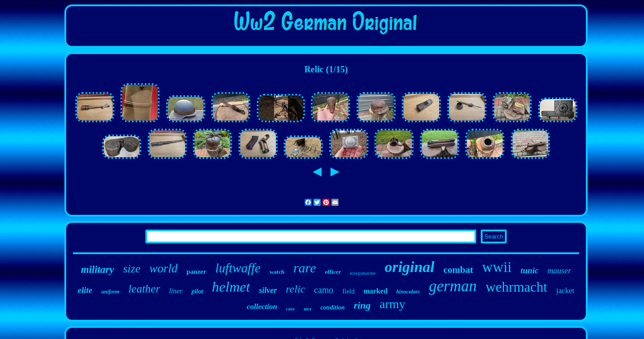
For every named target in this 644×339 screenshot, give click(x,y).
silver (268, 290)
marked (375, 291)
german (453, 286)
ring (362, 305)
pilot (197, 291)
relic (295, 289)
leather (144, 289)
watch (277, 272)
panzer (196, 272)
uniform (110, 292)
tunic (530, 270)
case (291, 309)
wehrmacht (517, 287)
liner (176, 291)
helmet (231, 287)
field (349, 291)
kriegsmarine (363, 273)
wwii (497, 267)
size (132, 269)
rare (305, 268)
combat (459, 270)
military (97, 270)
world (163, 268)
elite (85, 290)
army (393, 304)
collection (262, 307)
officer (333, 272)
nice (307, 309)
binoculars (408, 292)
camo (324, 290)
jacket (566, 291)
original (409, 267)
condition (332, 308)
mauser (559, 271)
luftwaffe (238, 268)
